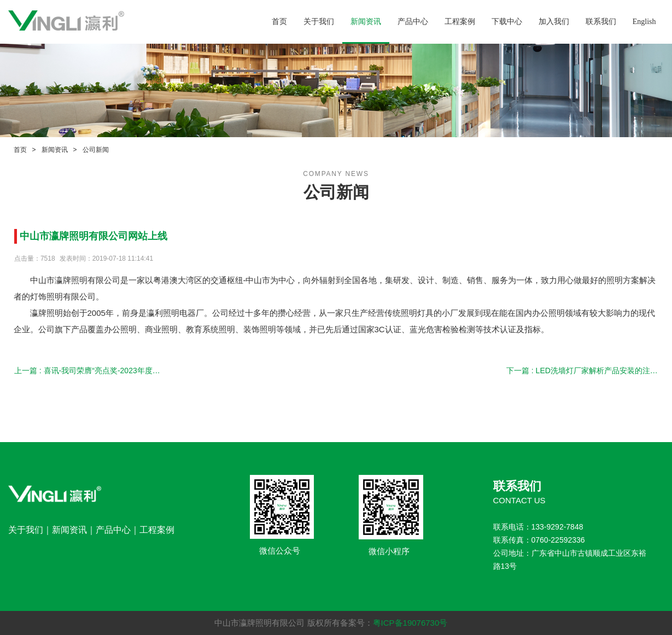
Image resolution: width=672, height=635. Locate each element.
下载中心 (507, 22)
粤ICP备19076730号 (410, 623)
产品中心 (413, 22)
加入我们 (554, 22)
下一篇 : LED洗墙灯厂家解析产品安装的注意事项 (582, 371)
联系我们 (601, 22)
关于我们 (319, 22)
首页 (279, 22)
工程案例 (460, 22)
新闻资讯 (366, 22)
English (644, 22)
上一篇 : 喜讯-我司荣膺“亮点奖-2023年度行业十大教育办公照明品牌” (90, 371)
